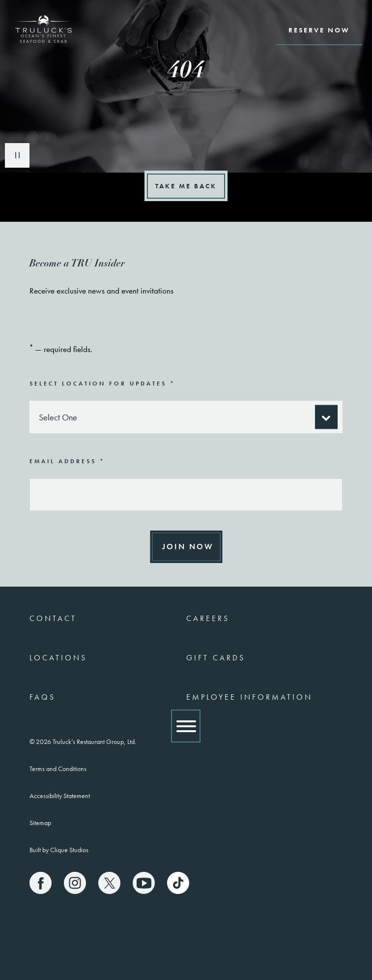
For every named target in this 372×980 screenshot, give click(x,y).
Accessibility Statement (60, 796)
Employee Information (249, 697)
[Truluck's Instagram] (75, 883)
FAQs (43, 697)
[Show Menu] (186, 726)
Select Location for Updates (102, 383)
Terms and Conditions (58, 769)
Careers (208, 618)
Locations (58, 658)
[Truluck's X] (109, 883)
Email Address (67, 461)
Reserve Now (319, 30)
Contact (53, 618)
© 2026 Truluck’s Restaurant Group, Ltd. (83, 742)
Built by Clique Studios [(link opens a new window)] (59, 850)
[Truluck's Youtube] (144, 883)
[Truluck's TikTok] (178, 883)
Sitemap (40, 823)
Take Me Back (186, 186)
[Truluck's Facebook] (41, 883)
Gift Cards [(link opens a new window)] (216, 658)
